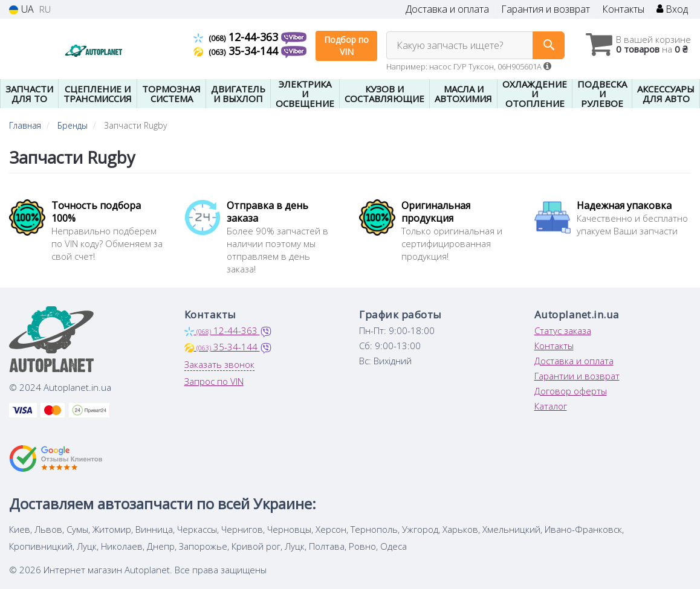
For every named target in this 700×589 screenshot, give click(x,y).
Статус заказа (563, 330)
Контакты (623, 9)
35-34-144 (237, 51)
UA (21, 9)
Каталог (551, 406)
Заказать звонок (219, 364)
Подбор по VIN (346, 46)
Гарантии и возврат (577, 376)
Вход (672, 9)
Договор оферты (571, 391)
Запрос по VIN (214, 381)
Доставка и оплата (447, 9)
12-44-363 (237, 37)
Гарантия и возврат (546, 9)
